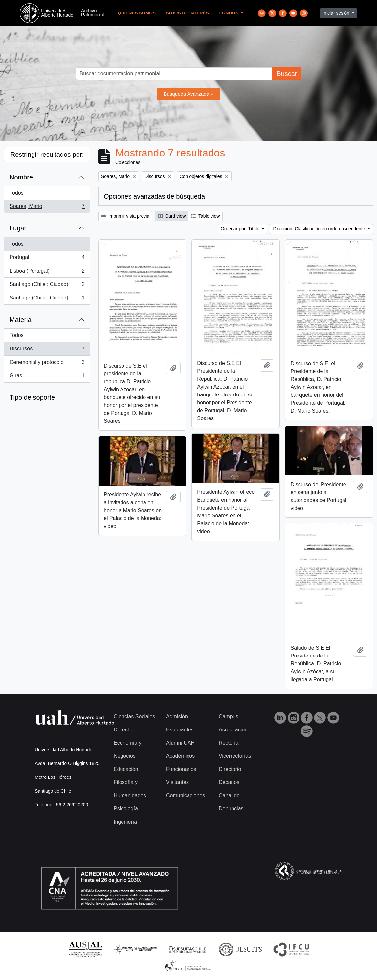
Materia (21, 320)
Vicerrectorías (235, 756)
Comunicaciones (186, 795)
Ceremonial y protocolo (47, 364)
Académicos (180, 756)
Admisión (177, 717)
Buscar (287, 74)
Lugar (18, 228)
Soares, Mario (47, 208)
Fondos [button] (230, 13)
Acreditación (233, 730)
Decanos (229, 782)
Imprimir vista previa (125, 216)
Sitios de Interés (188, 13)
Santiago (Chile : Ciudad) (47, 286)
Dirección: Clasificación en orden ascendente (320, 229)
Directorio (230, 769)
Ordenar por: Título (241, 229)
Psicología (126, 809)
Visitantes (177, 782)
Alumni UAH (180, 743)
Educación (126, 769)
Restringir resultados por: (47, 155)
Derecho (123, 730)
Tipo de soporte (32, 397)
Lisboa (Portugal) (47, 272)
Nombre (21, 177)
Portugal (47, 259)
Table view (205, 216)
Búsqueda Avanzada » (188, 94)
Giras (47, 377)
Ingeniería (125, 822)
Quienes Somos (137, 13)
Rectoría (229, 743)
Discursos (47, 350)
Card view (172, 216)
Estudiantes (180, 730)
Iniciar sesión (337, 13)
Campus (229, 717)
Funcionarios (181, 769)
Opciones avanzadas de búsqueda (154, 196)
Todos (17, 193)
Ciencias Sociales (134, 717)
